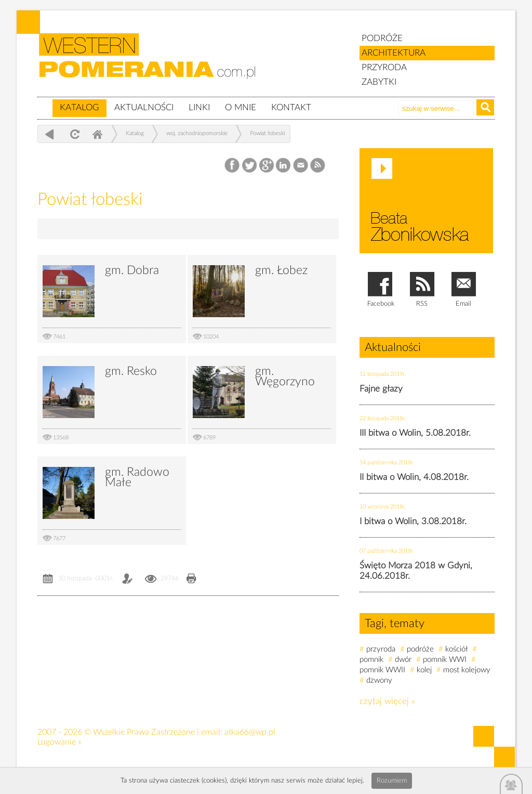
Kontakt (291, 107)
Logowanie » (59, 742)
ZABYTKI (379, 82)
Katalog (79, 107)
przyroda (381, 649)
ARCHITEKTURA (394, 53)
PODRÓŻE (382, 38)
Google (267, 166)
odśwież (74, 134)
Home (97, 134)
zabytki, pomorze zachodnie (153, 64)
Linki (199, 107)
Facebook (233, 166)
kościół (456, 649)
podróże (420, 649)
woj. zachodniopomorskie (197, 133)
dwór (403, 660)
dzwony (379, 680)
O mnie (241, 107)
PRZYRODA (384, 67)
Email (301, 166)
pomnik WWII (382, 670)
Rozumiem (392, 781)
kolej (424, 670)
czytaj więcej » (387, 701)
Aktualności (144, 107)
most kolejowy (467, 670)
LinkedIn (284, 166)
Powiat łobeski (267, 133)
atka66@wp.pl (250, 732)
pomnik (371, 660)
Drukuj (191, 580)
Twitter (250, 166)
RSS (318, 166)
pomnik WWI (445, 660)
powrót (50, 134)
